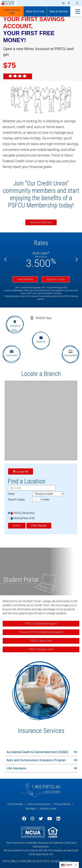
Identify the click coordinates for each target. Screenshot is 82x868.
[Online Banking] (70, 354)
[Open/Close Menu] (78, 12)
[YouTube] (50, 819)
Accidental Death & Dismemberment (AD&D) (38, 752)
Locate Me (21, 471)
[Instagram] (32, 819)
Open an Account (59, 11)
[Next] (76, 260)
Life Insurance (16, 768)
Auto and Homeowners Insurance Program (36, 760)
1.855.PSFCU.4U (46, 787)
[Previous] (6, 260)
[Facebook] (24, 819)
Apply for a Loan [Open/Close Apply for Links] (35, 11)
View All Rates (25, 279)
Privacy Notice (63, 804)
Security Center (48, 809)
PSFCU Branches (23, 513)
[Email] (64, 3)
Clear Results (39, 526)
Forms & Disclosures (39, 804)
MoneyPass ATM (23, 518)
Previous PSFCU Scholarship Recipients (41, 632)
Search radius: (17, 499)
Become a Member (41, 222)
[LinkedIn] (58, 819)
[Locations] (69, 3)
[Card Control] (12, 354)
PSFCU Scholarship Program (41, 624)
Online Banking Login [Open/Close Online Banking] (12, 11)
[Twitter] (41, 819)
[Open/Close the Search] (77, 3)
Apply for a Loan (56, 279)
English (69, 865)
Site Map (30, 809)
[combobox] (69, 865)
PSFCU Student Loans (41, 649)
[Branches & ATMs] (15, 325)
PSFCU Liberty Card (41, 641)
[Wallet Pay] (41, 340)
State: (11, 494)
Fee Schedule (15, 804)
